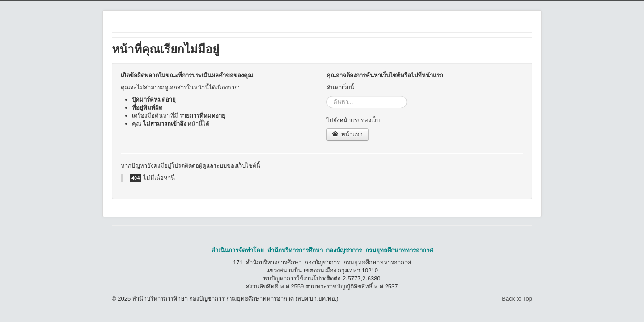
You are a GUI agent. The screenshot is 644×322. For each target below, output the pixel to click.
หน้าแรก (348, 134)
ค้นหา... (327, 96)
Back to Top (517, 299)
